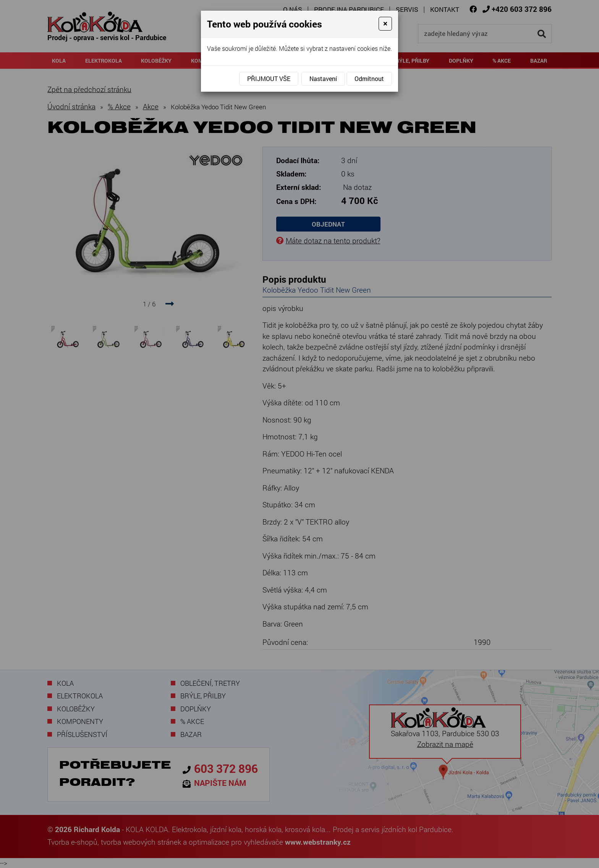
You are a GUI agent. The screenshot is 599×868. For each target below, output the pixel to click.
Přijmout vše (269, 79)
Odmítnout (369, 79)
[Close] (385, 24)
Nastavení (323, 79)
